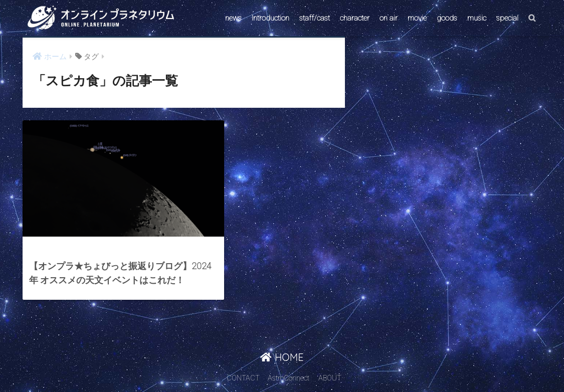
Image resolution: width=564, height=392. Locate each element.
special (507, 18)
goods (447, 18)
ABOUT (330, 365)
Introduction (270, 18)
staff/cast (315, 18)
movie (417, 18)
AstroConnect (289, 365)
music (477, 18)
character (355, 18)
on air (389, 18)
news (233, 18)
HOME (282, 344)
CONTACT (243, 365)
